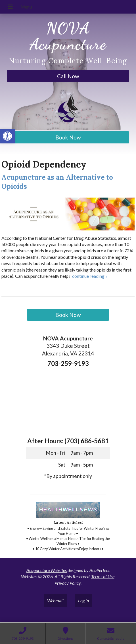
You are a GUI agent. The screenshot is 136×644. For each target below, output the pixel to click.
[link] (7, 136)
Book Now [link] (68, 137)
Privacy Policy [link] (68, 583)
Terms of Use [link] (103, 576)
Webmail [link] (55, 600)
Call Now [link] (68, 76)
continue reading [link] (90, 276)
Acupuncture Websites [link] (47, 570)
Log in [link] (83, 600)
